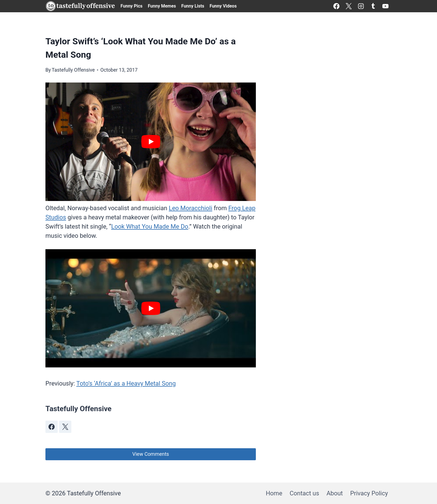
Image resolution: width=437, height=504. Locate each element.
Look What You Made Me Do (150, 226)
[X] (349, 6)
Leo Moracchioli (191, 208)
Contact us (304, 493)
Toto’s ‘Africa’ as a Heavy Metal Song (126, 383)
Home (274, 493)
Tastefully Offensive (73, 70)
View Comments (151, 454)
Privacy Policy (369, 493)
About (335, 493)
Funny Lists (193, 6)
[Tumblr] (373, 6)
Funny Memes (162, 6)
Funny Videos (223, 6)
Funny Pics (132, 6)
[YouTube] (385, 6)
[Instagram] (361, 6)
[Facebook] (336, 6)
